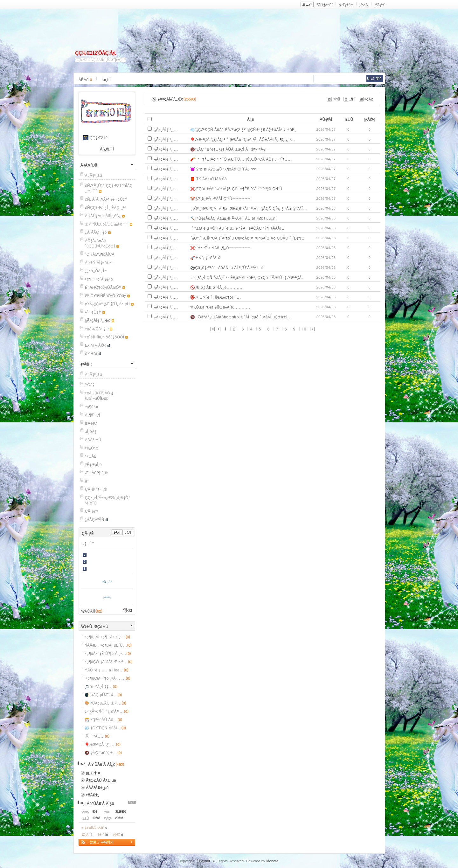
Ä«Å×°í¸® (89, 165)
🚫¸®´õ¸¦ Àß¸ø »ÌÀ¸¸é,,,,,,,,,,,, (217, 287)
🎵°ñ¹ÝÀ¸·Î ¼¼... (101, 686)
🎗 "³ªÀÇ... (97, 736)
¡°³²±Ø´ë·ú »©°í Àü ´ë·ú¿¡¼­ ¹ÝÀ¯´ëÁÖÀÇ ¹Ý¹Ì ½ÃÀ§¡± (237, 228)
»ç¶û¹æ (91, 406)
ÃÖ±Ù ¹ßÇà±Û (94, 626)
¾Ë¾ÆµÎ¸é (93, 464)
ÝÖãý (90, 384)
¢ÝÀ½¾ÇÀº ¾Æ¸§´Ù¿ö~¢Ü (107, 304)
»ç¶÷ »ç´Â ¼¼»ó (99, 279)
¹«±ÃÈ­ (91, 456)
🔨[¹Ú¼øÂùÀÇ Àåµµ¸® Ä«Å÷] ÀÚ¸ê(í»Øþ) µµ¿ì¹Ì (233, 218)
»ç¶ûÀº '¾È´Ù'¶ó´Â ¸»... (108, 653)
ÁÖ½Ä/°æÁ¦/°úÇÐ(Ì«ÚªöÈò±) (100, 243)
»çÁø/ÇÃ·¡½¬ (97, 328)
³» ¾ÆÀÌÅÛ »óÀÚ (94, 828)
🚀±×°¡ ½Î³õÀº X (205, 257)
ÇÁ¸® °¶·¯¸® (96, 489)
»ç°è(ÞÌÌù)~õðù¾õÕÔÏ (104, 337)
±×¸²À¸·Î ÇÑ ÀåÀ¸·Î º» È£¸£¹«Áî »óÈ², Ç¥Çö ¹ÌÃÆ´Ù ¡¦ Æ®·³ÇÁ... (248, 277)
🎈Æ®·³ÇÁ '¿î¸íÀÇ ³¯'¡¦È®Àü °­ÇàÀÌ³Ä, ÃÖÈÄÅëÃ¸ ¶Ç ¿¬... (243, 139)
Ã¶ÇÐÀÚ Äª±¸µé (101, 780)
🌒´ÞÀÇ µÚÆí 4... (103, 694)
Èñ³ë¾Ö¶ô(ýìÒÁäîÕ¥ (103, 287)
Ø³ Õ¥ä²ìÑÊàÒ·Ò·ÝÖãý (105, 295)
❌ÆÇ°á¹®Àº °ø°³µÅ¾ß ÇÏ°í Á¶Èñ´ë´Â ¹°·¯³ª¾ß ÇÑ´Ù (236, 188)
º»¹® (337, 99)
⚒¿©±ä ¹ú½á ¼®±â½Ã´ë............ (220, 307)
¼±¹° (103, 834)
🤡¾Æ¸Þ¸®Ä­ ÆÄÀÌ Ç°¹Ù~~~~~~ (220, 198)
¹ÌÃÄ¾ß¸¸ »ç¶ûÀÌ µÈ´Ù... (108, 645)
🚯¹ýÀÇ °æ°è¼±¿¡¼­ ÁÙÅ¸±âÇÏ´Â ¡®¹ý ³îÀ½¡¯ (229, 149)
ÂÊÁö (85, 79)
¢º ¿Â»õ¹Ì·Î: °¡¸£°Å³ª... (107, 711)
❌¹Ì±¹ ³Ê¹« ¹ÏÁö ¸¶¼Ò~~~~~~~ (220, 248)
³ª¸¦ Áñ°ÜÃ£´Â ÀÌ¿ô (97, 803)
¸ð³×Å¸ (364, 5)
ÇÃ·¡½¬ (91, 511)
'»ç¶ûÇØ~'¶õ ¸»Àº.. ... (108, 678)
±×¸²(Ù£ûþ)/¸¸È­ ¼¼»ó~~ (107, 224)
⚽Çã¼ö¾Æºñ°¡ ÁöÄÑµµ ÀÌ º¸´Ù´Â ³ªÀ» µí (226, 267)
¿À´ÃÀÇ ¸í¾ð (96, 232)
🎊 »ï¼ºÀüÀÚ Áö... (103, 719)
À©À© (94, 611)
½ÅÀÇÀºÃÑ (95, 519)
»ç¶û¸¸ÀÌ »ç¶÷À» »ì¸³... (107, 637)
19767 (96, 818)
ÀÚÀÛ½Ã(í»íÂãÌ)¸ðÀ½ (103, 215)
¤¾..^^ (88, 543)
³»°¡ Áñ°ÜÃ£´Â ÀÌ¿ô (98, 764)
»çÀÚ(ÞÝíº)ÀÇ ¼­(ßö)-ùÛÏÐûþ (100, 395)
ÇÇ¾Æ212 (99, 138)
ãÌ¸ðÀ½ (91, 431)
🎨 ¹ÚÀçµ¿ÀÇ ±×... (105, 703)
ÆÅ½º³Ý (379, 5)
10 (304, 329)
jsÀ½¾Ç (91, 423)
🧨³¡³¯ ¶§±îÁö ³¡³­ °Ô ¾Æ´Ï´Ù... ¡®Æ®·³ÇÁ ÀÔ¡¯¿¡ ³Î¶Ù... (241, 159)
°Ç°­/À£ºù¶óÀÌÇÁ (100, 254)
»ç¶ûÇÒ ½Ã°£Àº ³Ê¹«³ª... (109, 661)
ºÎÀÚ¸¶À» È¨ (325, 5)
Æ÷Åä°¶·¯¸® (96, 472)
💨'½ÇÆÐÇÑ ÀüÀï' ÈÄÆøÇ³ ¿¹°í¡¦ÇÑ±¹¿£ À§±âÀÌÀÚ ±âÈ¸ (243, 129)
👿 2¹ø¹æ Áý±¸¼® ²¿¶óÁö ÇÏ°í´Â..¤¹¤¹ (224, 169)
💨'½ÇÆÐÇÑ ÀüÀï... (105, 728)
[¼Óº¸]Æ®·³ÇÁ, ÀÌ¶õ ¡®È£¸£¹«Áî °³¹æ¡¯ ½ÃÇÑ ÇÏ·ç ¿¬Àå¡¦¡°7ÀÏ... (249, 208)
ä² (87, 481)
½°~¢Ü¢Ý (93, 312)
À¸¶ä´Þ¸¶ (93, 415)
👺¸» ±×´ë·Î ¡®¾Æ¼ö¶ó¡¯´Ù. (215, 297)
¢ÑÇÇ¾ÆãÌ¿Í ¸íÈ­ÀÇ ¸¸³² (105, 207)
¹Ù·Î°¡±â (344, 5)
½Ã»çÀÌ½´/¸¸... (166, 129)
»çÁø (369, 99)
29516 (119, 818)
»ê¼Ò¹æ (92, 448)
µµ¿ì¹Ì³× (93, 773)
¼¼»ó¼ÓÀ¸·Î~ (96, 271)
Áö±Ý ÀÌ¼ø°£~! (99, 262)
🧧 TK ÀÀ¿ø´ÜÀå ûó (208, 179)
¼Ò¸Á (87, 834)
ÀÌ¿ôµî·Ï (107, 149)
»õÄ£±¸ (93, 795)
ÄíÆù (118, 834)
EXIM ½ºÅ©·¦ (95, 345)
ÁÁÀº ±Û (93, 439)
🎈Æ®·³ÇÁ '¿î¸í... (103, 744)
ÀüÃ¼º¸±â (94, 175)
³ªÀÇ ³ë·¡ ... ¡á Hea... (107, 670)
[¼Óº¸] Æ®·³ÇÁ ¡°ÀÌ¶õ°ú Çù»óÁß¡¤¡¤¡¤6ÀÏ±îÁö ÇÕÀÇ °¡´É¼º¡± (247, 238)
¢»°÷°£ (91, 353)
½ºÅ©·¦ (86, 364)
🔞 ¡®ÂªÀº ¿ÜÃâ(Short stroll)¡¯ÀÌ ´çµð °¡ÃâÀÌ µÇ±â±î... (241, 317)
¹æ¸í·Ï (106, 79)
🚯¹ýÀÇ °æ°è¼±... (103, 752)
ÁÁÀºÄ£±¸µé (97, 787)
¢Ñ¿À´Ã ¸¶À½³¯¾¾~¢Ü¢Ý (106, 199)
